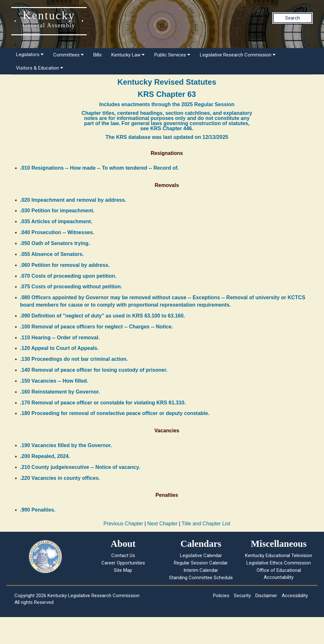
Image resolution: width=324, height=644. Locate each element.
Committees (68, 55)
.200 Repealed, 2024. (45, 456)
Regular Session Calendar (201, 563)
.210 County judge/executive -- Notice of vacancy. (80, 467)
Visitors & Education (40, 68)
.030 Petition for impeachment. (57, 211)
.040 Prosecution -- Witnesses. (57, 232)
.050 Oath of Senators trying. (55, 243)
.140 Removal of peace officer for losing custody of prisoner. (94, 370)
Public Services (172, 55)
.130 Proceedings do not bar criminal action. (74, 359)
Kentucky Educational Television (279, 555)
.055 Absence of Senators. (52, 254)
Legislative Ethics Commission (279, 563)
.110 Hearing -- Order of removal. (60, 338)
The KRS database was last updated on (167, 137)
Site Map (123, 570)
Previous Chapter (123, 524)
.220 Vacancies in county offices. (60, 478)
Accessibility (295, 596)
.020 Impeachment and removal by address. (73, 200)
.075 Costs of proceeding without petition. (71, 287)
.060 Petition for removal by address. (65, 265)
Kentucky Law (128, 55)
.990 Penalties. (38, 510)
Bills (98, 55)
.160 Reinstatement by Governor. (60, 392)
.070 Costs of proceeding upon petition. (68, 276)
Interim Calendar (201, 570)
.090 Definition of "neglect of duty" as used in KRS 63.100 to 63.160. (103, 316)
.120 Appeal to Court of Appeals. (60, 348)
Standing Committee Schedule (201, 578)
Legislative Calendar (201, 555)
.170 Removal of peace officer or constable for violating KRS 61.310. (103, 403)
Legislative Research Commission (238, 55)
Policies (221, 596)
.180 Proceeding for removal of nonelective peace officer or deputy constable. (115, 413)
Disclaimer (266, 596)
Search (293, 18)
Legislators (30, 55)
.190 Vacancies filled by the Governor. (66, 445)
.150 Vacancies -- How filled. (54, 381)
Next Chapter (162, 524)
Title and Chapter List (206, 524)
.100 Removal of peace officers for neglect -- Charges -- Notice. (97, 327)
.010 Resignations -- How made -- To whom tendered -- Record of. (100, 168)
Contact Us (123, 555)
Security (242, 596)
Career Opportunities (123, 563)
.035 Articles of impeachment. (56, 221)
